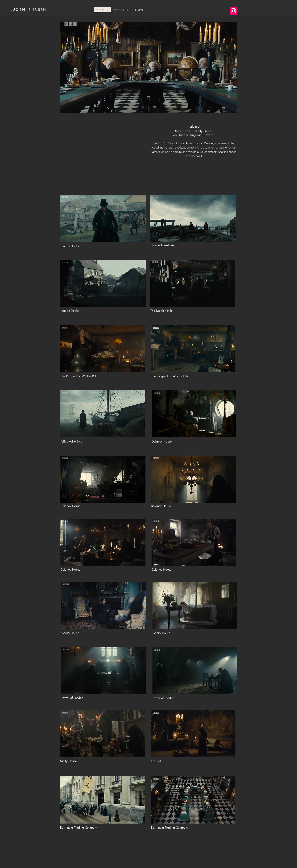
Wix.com (115, 866)
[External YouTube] (103, 154)
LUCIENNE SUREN (29, 10)
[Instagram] (233, 11)
